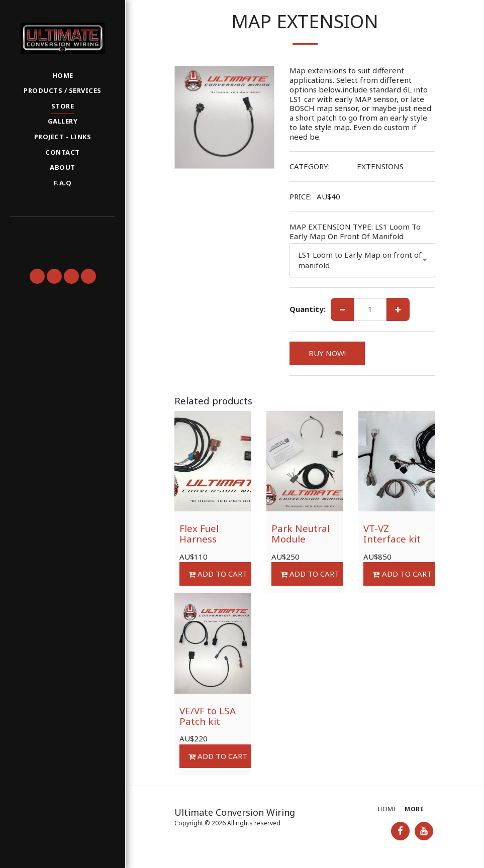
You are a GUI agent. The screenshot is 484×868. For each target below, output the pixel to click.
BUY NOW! (327, 353)
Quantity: (308, 309)
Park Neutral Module (301, 533)
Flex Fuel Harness (199, 533)
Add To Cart (218, 574)
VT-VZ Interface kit (392, 533)
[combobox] (363, 260)
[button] (62, 230)
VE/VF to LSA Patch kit (208, 716)
